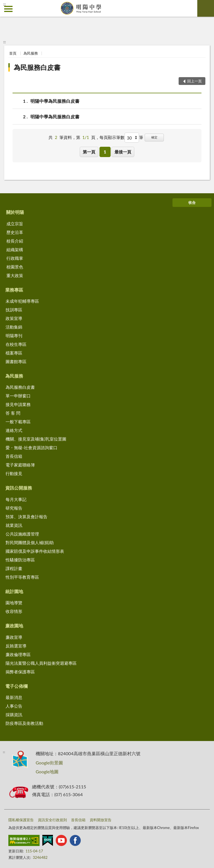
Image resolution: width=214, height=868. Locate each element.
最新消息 (14, 697)
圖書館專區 (16, 361)
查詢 (206, 8)
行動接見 (14, 473)
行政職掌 (15, 258)
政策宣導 (14, 318)
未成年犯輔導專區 (22, 301)
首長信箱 (14, 456)
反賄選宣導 (16, 646)
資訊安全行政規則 (52, 820)
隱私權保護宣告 (21, 820)
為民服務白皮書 (37, 67)
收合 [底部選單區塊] (192, 202)
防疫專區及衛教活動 (24, 723)
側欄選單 (8, 9)
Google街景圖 (49, 763)
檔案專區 (14, 353)
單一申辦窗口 (18, 396)
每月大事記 (16, 499)
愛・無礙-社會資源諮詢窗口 (31, 448)
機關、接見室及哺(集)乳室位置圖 (36, 439)
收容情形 (14, 611)
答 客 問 (13, 413)
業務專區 (14, 290)
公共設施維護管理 (22, 534)
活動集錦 (14, 327)
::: (4, 4)
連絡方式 (14, 430)
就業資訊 (14, 525)
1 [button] (105, 152)
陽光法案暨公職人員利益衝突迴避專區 (41, 663)
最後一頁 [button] (123, 152)
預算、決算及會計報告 (26, 517)
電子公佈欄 (16, 686)
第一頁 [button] (89, 152)
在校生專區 (16, 344)
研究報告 (14, 508)
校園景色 (15, 267)
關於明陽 (15, 212)
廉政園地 (14, 626)
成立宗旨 (15, 224)
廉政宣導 (14, 637)
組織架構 (15, 250)
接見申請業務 (18, 404)
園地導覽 (14, 603)
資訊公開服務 (19, 488)
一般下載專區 (18, 422)
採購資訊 (14, 715)
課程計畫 (14, 568)
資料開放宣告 (101, 820)
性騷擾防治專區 (20, 560)
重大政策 (15, 275)
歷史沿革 (15, 232)
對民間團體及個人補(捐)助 (30, 542)
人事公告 (14, 706)
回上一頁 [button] (194, 81)
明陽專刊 (14, 336)
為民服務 (31, 53)
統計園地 (14, 591)
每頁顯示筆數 (112, 137)
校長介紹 (15, 241)
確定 (154, 137)
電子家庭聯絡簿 (20, 465)
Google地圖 (47, 772)
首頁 (13, 53)
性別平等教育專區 (22, 577)
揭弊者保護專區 (20, 672)
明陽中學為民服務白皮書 (55, 101)
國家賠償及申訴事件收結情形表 (35, 551)
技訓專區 (14, 310)
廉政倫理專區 (18, 654)
